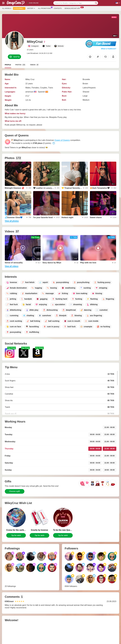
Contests (58, 8)
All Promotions (45, 8)
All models (7, 8)
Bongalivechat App (73, 8)
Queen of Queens (62, 140)
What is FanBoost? (109, 49)
